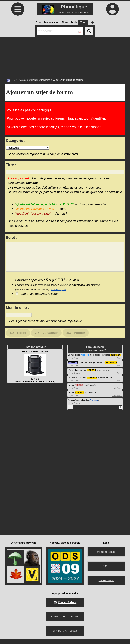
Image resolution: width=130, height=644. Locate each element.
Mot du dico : (17, 313)
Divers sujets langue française (34, 80)
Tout (114, 393)
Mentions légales (106, 557)
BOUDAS (80, 397)
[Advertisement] (65, 56)
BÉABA (79, 390)
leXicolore (73, 368)
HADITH (92, 375)
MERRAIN (115, 360)
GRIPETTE (111, 368)
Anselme (94, 405)
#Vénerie (85, 361)
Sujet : (12, 238)
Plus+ (119, 364)
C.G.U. (106, 571)
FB (64, 621)
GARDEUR (92, 382)
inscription (94, 127)
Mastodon (74, 621)
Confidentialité (106, 585)
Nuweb (73, 636)
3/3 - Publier (76, 338)
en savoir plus (58, 295)
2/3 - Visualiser (46, 338)
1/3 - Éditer (18, 338)
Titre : (11, 165)
